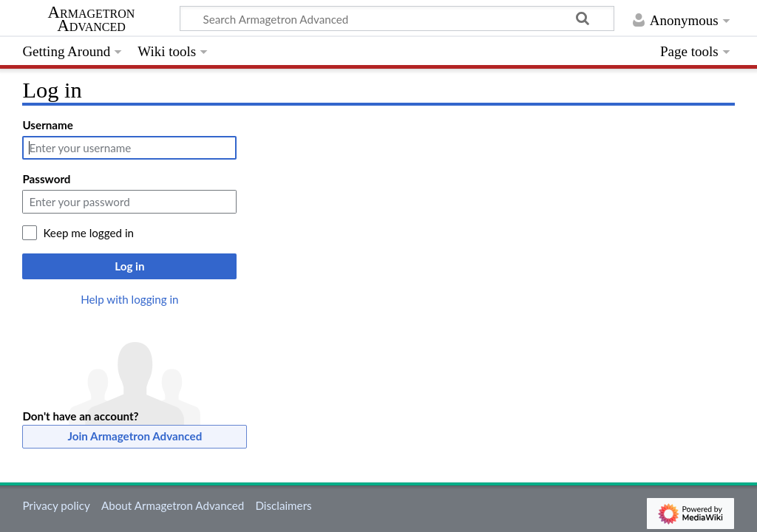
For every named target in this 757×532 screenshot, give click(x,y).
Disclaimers (283, 505)
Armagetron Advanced (92, 19)
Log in (129, 266)
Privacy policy (56, 505)
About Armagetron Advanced (173, 505)
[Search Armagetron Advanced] (397, 18)
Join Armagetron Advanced (135, 436)
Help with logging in (129, 299)
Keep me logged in (88, 233)
